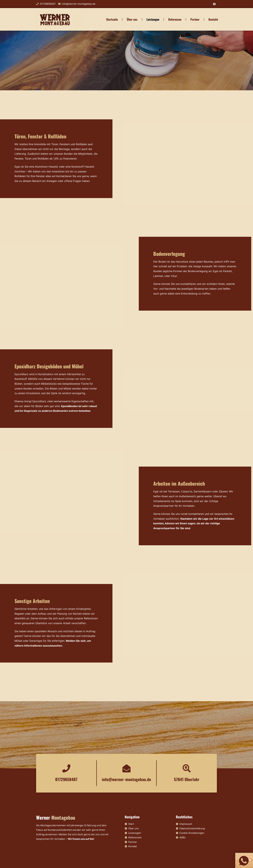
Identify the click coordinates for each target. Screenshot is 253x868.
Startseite (112, 19)
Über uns (132, 19)
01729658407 (66, 779)
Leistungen (153, 19)
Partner (195, 19)
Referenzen (175, 19)
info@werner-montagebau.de (126, 779)
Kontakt (213, 19)
